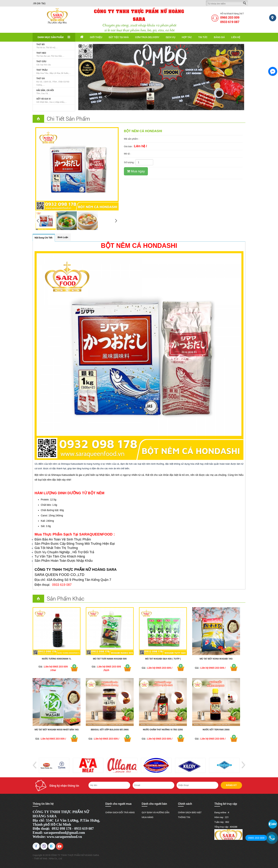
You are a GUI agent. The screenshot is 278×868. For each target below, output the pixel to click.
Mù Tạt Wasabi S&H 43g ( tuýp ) (163, 659)
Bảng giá (219, 37)
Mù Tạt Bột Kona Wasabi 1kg (216, 659)
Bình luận (63, 237)
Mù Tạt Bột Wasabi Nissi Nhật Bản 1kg (57, 729)
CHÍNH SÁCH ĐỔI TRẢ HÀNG (120, 812)
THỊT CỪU (41, 61)
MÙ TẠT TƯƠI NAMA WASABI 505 (110, 659)
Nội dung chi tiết (43, 238)
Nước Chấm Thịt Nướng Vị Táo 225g (163, 729)
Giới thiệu (96, 37)
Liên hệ (236, 37)
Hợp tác (187, 37)
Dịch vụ (171, 37)
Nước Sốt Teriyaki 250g (216, 729)
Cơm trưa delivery (147, 37)
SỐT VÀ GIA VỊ (44, 99)
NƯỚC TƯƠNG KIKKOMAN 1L (57, 659)
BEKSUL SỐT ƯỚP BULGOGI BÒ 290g (110, 729)
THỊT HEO (41, 53)
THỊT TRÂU (42, 70)
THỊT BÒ (41, 44)
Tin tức (203, 37)
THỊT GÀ (41, 78)
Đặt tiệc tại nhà (119, 37)
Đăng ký (231, 785)
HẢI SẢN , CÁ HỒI (45, 90)
